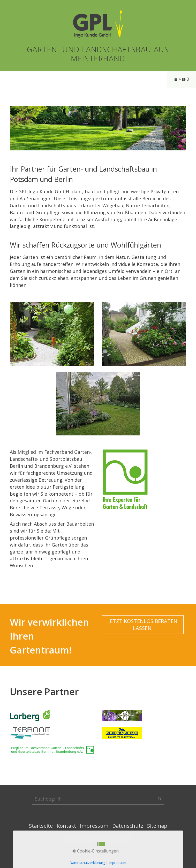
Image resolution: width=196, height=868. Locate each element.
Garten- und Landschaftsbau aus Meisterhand (98, 54)
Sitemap (157, 826)
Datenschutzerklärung (88, 863)
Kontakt (66, 826)
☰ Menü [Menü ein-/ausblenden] (182, 79)
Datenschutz (128, 826)
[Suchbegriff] (98, 799)
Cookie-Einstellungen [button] (96, 851)
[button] (143, 625)
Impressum (94, 826)
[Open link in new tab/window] (30, 716)
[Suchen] (160, 799)
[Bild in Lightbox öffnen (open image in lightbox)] (125, 479)
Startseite (41, 826)
